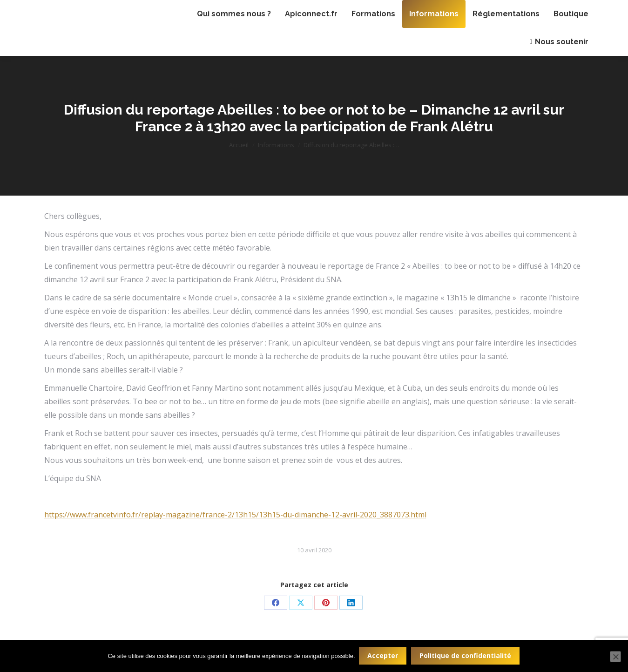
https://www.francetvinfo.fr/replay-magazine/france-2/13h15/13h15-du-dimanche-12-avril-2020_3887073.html (235, 515)
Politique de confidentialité (466, 656)
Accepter (384, 656)
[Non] (615, 657)
